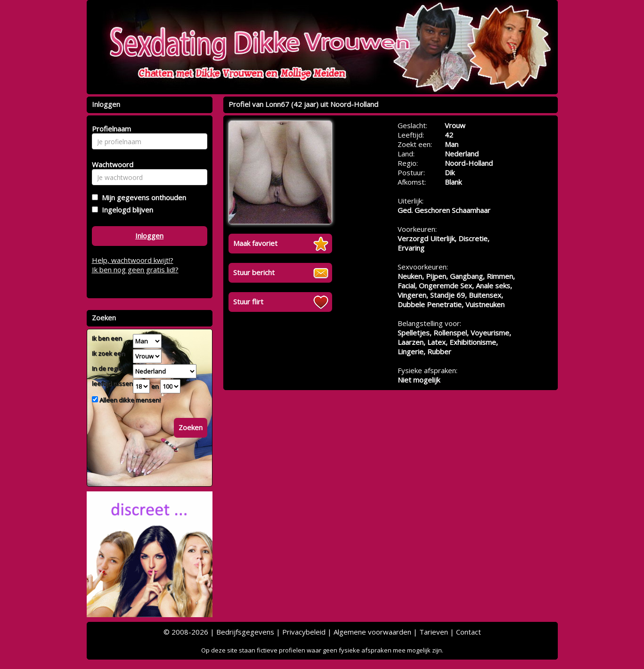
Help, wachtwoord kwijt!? (133, 260)
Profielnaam (110, 129)
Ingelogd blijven (126, 210)
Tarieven (434, 632)
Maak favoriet (255, 243)
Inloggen (149, 236)
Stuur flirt (248, 302)
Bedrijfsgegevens (245, 632)
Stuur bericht (254, 272)
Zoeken (191, 427)
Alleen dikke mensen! (129, 400)
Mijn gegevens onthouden (142, 197)
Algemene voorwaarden (372, 632)
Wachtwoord (110, 164)
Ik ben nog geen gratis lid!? (135, 269)
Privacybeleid (304, 632)
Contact (469, 632)
